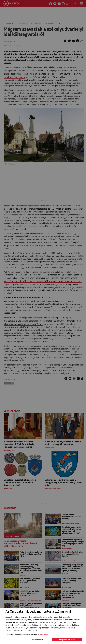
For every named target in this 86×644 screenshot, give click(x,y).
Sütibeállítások (38, 640)
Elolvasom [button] (44, 635)
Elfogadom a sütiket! (67, 640)
